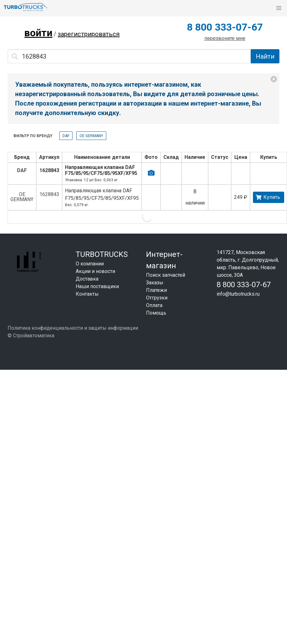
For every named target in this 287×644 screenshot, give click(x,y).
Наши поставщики (97, 286)
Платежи (156, 290)
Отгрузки (157, 298)
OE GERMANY (91, 136)
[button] (279, 8)
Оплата (154, 305)
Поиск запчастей (166, 275)
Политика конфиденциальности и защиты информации (73, 328)
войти (38, 33)
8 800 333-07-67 (225, 27)
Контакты (87, 294)
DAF (66, 136)
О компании (90, 264)
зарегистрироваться (89, 34)
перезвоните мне (225, 38)
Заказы (155, 283)
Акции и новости (95, 271)
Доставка (87, 279)
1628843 (49, 170)
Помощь (156, 313)
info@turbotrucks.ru (238, 294)
